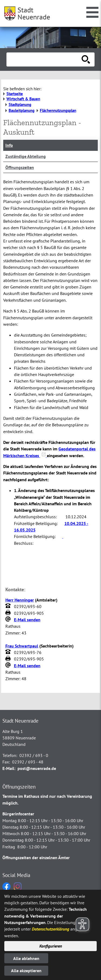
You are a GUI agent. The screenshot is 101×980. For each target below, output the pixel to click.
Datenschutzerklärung (50, 929)
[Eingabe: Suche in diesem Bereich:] (45, 59)
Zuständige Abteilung (26, 156)
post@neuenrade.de (37, 768)
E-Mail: (9, 768)
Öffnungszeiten (20, 167)
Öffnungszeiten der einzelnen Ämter (36, 858)
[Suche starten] (86, 59)
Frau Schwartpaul (22, 646)
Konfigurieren (51, 946)
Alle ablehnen (26, 958)
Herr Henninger (20, 600)
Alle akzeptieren (26, 971)
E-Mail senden (27, 620)
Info (9, 145)
